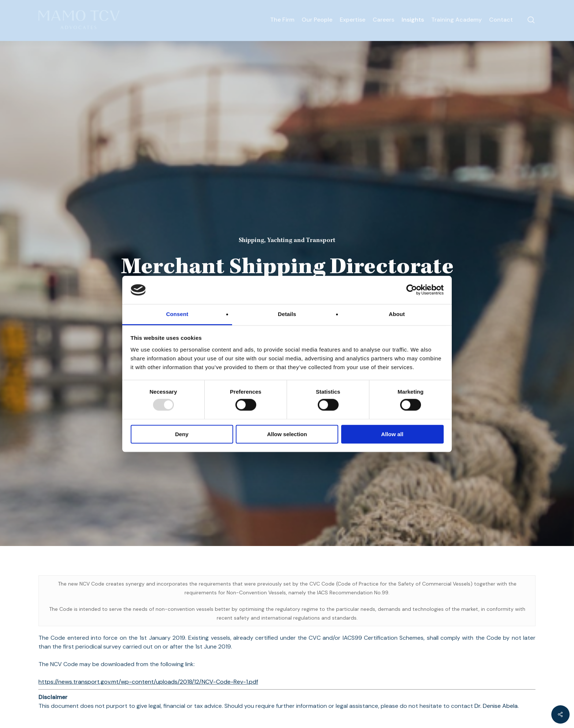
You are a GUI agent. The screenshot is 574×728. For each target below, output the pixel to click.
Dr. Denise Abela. (497, 706)
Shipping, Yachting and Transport (287, 241)
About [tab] (397, 314)
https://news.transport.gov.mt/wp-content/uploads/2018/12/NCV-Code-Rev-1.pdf (148, 682)
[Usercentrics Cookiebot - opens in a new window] (412, 290)
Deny (182, 434)
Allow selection (287, 434)
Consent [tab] (177, 314)
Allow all (392, 434)
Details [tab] (287, 314)
